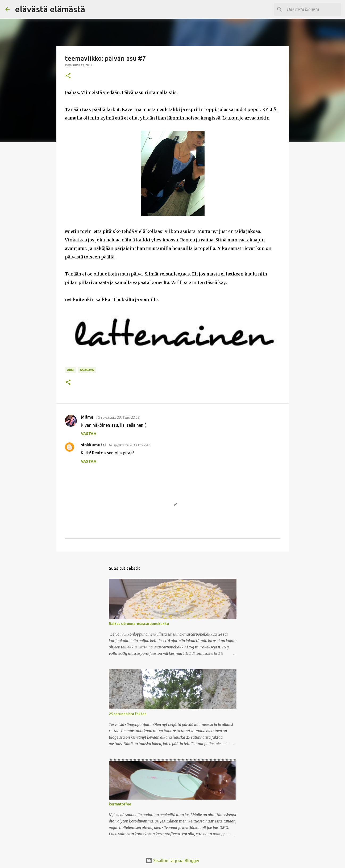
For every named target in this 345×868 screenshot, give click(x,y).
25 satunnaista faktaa (128, 714)
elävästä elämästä (50, 9)
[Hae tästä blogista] (313, 9)
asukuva (87, 370)
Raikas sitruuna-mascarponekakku (139, 624)
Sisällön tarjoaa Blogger (173, 861)
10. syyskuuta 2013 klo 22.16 (117, 417)
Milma (87, 417)
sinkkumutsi (93, 445)
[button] (68, 76)
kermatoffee (120, 804)
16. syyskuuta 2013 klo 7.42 (129, 445)
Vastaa (89, 434)
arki (70, 370)
